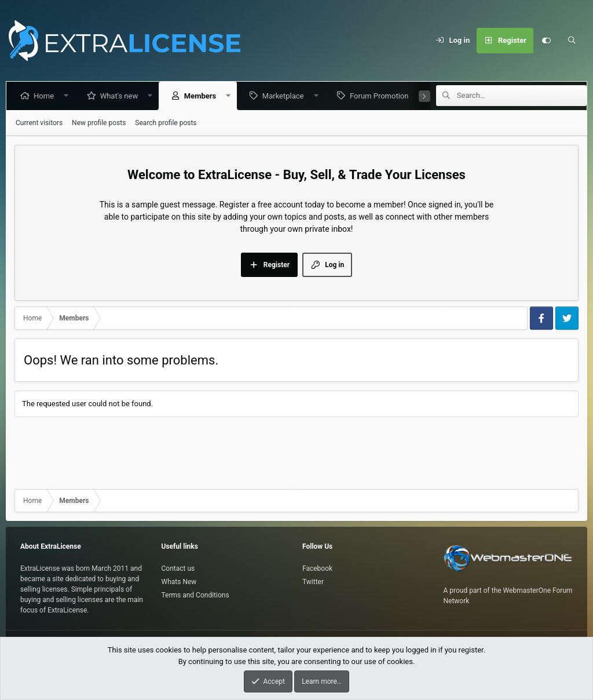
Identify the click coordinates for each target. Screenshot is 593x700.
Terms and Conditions (195, 595)
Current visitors (39, 123)
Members (202, 96)
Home (46, 96)
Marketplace (285, 96)
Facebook (317, 568)
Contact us (178, 568)
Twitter (313, 582)
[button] (69, 96)
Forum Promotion (381, 96)
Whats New (179, 582)
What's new (122, 96)
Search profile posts (166, 123)
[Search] (572, 41)
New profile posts (99, 123)
